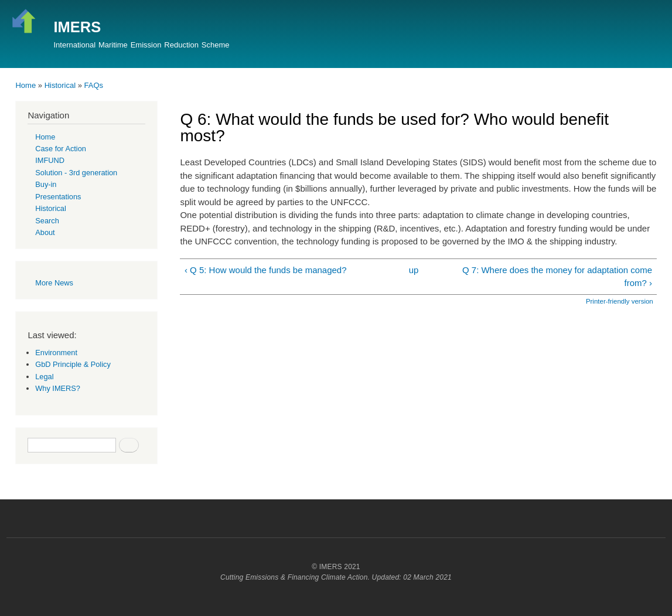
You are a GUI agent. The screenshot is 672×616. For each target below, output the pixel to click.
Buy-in (46, 184)
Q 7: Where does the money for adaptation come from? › (557, 277)
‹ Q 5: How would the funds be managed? (266, 270)
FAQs (94, 85)
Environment (56, 353)
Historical (60, 85)
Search (47, 221)
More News (54, 283)
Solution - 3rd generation (76, 173)
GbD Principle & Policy (73, 364)
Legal (44, 377)
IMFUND (50, 160)
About (45, 232)
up (414, 270)
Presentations (58, 197)
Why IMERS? (58, 388)
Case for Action (61, 149)
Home (25, 85)
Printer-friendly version (620, 301)
